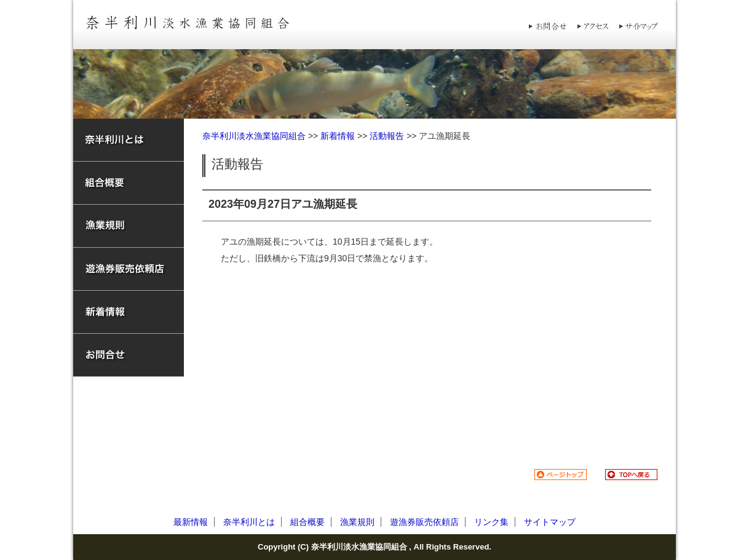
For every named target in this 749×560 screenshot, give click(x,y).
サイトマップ (550, 522)
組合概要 (307, 522)
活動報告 (387, 136)
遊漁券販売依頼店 (424, 522)
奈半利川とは (249, 522)
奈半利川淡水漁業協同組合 (254, 136)
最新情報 (191, 522)
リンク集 (491, 522)
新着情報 (338, 136)
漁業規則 (357, 522)
